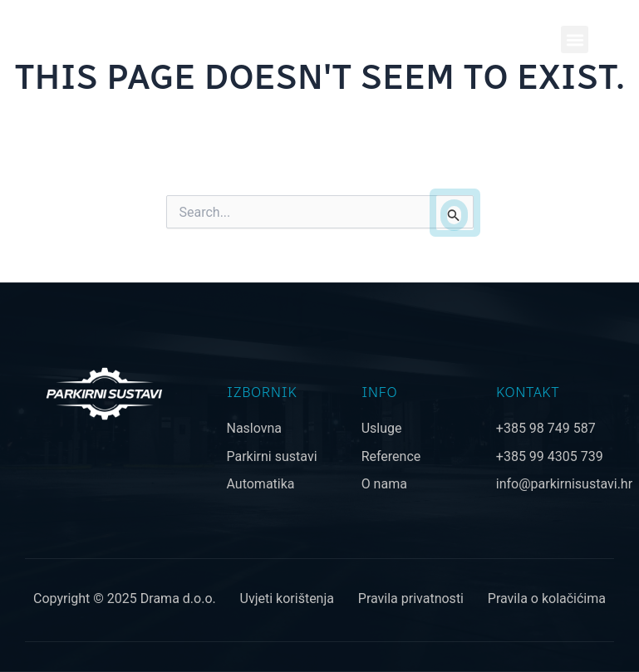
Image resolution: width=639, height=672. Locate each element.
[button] (575, 39)
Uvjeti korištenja (287, 598)
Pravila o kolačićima (547, 598)
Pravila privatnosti (411, 598)
